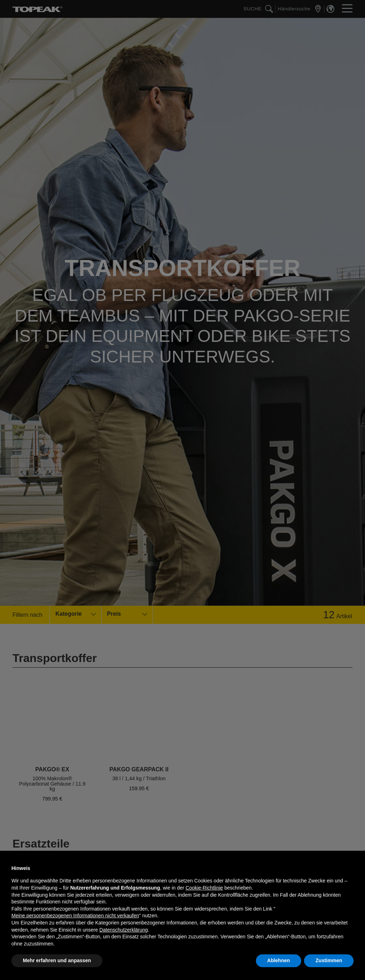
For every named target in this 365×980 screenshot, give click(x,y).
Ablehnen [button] (279, 960)
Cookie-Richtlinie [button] (204, 888)
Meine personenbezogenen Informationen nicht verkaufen (75, 916)
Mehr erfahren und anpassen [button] (57, 960)
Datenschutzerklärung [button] (124, 930)
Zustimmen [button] (329, 960)
